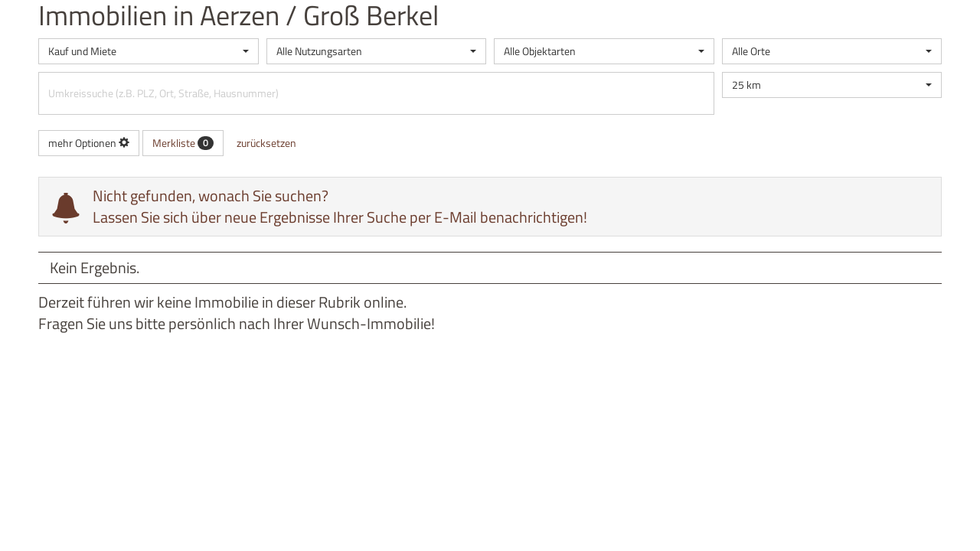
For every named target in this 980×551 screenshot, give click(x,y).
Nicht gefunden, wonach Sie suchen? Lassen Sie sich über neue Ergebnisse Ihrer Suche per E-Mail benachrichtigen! (340, 206)
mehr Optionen (89, 143)
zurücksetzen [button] (266, 143)
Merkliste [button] (183, 143)
